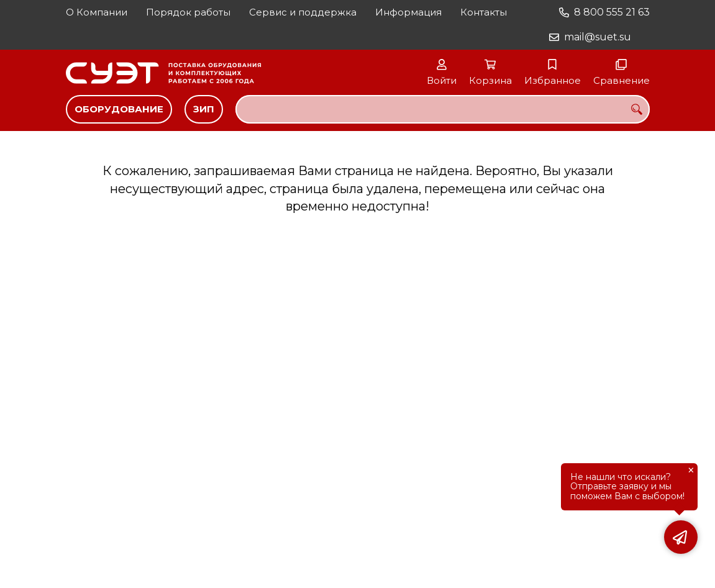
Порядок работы (188, 12)
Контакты (484, 12)
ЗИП (204, 109)
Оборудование (119, 109)
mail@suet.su (598, 37)
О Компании (97, 12)
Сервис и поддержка (303, 12)
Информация (408, 12)
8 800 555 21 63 (612, 12)
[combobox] (443, 109)
